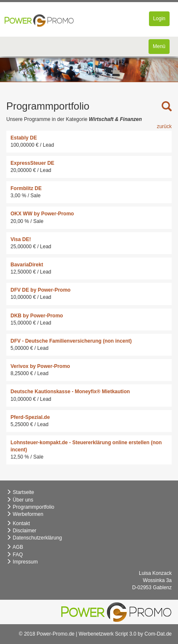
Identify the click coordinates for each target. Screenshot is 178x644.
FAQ (15, 555)
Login (161, 20)
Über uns (20, 500)
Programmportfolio (30, 507)
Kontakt (18, 523)
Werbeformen (25, 514)
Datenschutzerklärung (34, 538)
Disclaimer (21, 531)
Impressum (22, 562)
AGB (15, 547)
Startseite (20, 492)
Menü (161, 48)
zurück (164, 126)
